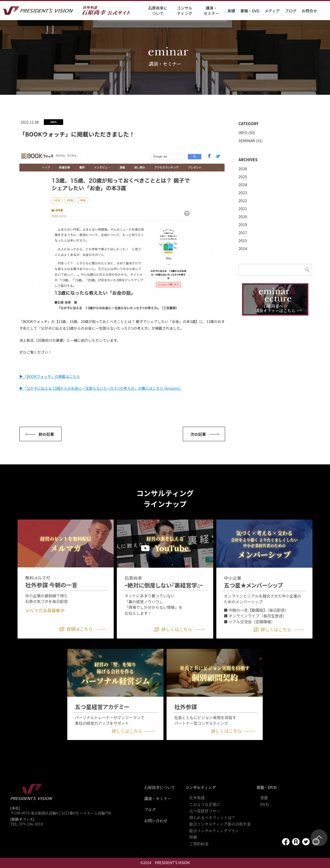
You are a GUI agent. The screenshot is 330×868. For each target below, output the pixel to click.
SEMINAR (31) (251, 141)
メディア (272, 11)
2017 (243, 232)
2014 (243, 248)
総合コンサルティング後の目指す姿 (220, 824)
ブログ (291, 11)
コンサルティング (201, 787)
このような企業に (205, 804)
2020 (243, 216)
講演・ (211, 11)
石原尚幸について (160, 787)
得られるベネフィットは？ (212, 817)
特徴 (193, 837)
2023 (243, 193)
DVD (265, 804)
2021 (243, 209)
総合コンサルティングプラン (214, 831)
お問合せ (309, 11)
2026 (243, 169)
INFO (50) (247, 133)
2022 (243, 201)
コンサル (185, 11)
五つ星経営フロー (205, 811)
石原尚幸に (158, 11)
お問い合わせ (156, 820)
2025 (243, 177)
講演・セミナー (158, 798)
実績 (231, 11)
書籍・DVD (250, 11)
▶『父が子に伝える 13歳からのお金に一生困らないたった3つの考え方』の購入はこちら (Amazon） (101, 388)
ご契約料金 (199, 844)
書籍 (264, 798)
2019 (243, 224)
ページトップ (319, 838)
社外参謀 (197, 798)
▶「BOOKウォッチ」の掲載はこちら (50, 376)
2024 (243, 185)
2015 (243, 240)
